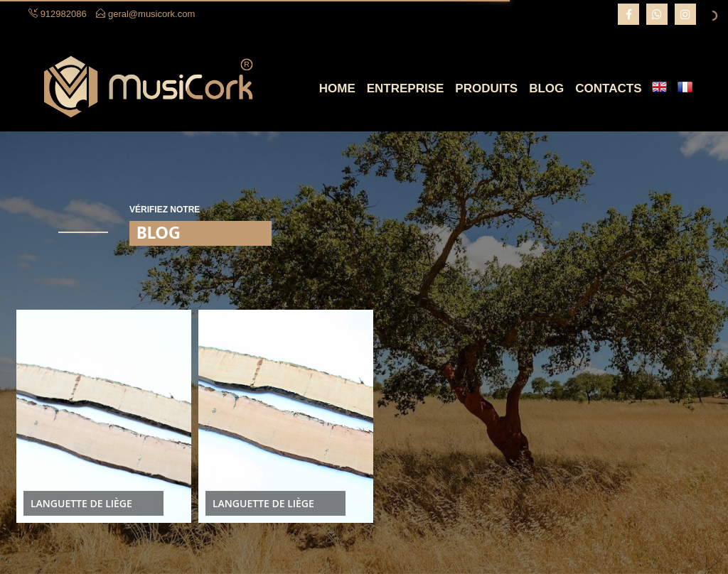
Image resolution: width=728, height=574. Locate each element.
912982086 (64, 14)
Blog (546, 88)
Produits (486, 88)
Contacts (608, 88)
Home (337, 88)
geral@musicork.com (151, 14)
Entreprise (406, 88)
